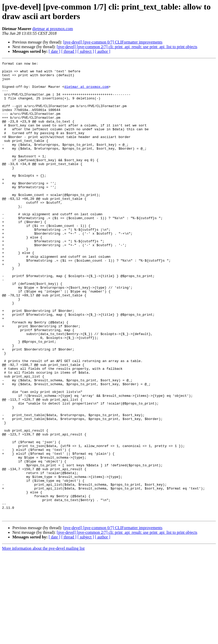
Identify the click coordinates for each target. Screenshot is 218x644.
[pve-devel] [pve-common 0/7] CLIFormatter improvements (113, 42)
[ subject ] (86, 51)
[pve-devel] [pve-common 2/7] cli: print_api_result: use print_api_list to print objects (127, 47)
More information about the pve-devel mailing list (43, 639)
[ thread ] (69, 51)
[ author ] (103, 51)
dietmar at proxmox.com (53, 29)
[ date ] (54, 51)
